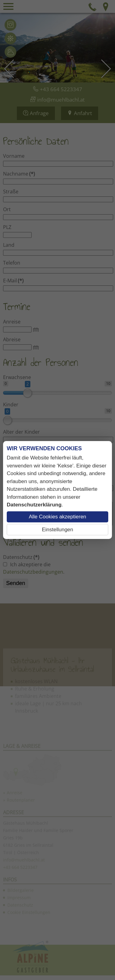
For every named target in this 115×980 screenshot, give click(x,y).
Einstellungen (57, 530)
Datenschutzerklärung (34, 505)
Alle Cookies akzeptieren (57, 517)
